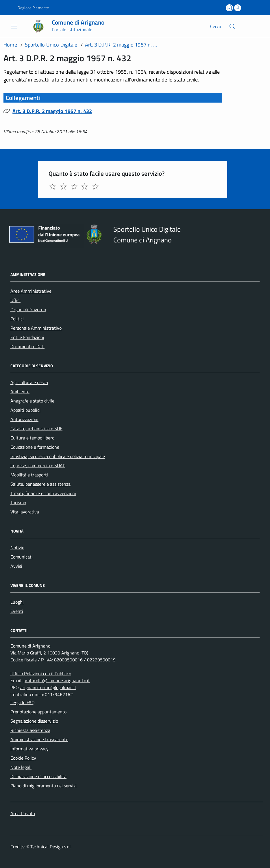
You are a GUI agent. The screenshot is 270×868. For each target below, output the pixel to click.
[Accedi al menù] (10, 26)
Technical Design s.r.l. (51, 847)
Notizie (17, 548)
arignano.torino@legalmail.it (48, 687)
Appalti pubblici (25, 410)
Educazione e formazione (35, 447)
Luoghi (17, 602)
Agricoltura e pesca (29, 382)
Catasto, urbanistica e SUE (36, 429)
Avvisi (16, 566)
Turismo (18, 502)
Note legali (21, 767)
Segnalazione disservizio (34, 721)
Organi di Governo (28, 309)
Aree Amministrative (31, 291)
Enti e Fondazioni (27, 337)
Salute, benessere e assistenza (40, 484)
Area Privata (23, 813)
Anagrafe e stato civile (32, 401)
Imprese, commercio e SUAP (38, 465)
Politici (17, 319)
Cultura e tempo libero (32, 438)
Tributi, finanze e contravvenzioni (43, 493)
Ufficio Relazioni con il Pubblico (41, 674)
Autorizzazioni (24, 419)
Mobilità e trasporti (29, 475)
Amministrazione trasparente (39, 739)
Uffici (15, 300)
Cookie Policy (23, 758)
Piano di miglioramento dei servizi (44, 786)
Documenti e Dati (27, 346)
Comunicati (22, 557)
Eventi (17, 611)
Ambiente (20, 392)
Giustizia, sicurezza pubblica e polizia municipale (58, 456)
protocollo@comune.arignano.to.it (57, 680)
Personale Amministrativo (36, 328)
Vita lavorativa (25, 512)
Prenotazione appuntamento (38, 712)
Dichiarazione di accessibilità (38, 776)
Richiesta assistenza (30, 730)
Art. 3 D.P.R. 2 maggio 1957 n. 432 (52, 111)
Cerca (216, 26)
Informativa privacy (29, 749)
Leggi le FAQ (23, 702)
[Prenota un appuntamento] (230, 8)
